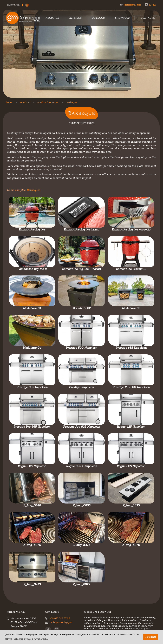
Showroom (123, 18)
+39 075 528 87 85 (60, 618)
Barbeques (33, 190)
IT (150, 5)
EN (154, 5)
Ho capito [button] (151, 637)
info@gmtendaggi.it (61, 622)
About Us (52, 18)
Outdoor (98, 18)
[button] (31, 639)
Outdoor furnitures (48, 102)
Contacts (148, 18)
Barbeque (72, 102)
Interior (75, 18)
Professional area (132, 5)
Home (9, 102)
